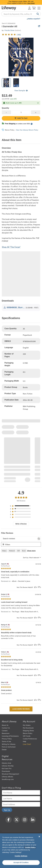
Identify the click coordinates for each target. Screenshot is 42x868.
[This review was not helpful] (39, 587)
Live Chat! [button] (27, 744)
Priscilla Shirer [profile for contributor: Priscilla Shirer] (9, 30)
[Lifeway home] (9, 8)
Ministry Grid (6, 763)
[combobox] (21, 14)
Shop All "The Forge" (11, 247)
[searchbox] (19, 539)
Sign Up (7, 810)
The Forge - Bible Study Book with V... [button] (25, 611)
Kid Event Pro (7, 768)
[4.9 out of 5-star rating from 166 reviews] (11, 35)
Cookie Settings (21, 856)
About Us (5, 725)
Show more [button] (31, 551)
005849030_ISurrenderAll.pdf (14, 307)
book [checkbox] (24, 551)
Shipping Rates (28, 730)
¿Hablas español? (33, 19)
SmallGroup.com (8, 779)
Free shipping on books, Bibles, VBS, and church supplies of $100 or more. (21, 2)
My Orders (27, 725)
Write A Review (21, 524)
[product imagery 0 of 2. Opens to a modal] (21, 57)
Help (25, 741)
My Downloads (28, 728)
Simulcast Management (10, 774)
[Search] (37, 14)
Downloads (6, 771)
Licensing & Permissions (10, 736)
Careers (5, 730)
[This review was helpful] (35, 587)
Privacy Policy (7, 739)
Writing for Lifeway (9, 744)
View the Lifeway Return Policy (27, 130)
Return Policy (28, 733)
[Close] (39, 837)
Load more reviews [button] (21, 709)
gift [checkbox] (18, 551)
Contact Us (6, 728)
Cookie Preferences (30, 739)
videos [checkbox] (4, 551)
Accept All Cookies (21, 862)
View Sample (21, 90)
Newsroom (6, 733)
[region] (21, 506)
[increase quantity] (36, 112)
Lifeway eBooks (7, 777)
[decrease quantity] (6, 112)
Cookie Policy (30, 847)
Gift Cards (27, 736)
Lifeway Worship (8, 766)
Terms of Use (6, 741)
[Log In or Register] (29, 8)
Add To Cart (21, 118)
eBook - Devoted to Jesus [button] (21, 581)
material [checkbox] (12, 551)
